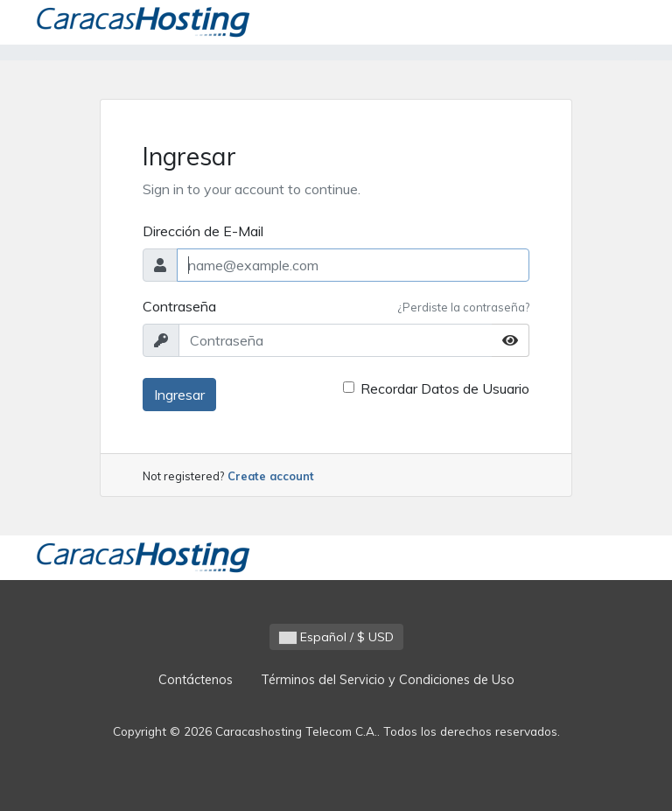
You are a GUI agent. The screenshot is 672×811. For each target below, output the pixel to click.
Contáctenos (196, 680)
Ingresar (179, 395)
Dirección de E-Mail (203, 231)
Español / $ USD (336, 637)
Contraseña (179, 306)
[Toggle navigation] (613, 23)
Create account (271, 476)
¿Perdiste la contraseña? (463, 307)
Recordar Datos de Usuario (445, 388)
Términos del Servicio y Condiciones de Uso (388, 680)
